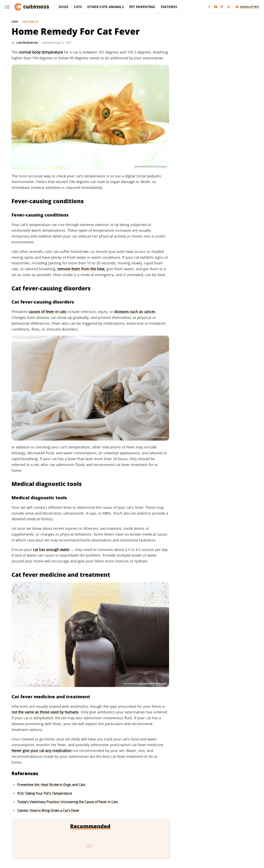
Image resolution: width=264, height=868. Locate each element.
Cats (78, 7)
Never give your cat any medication (42, 751)
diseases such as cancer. (135, 312)
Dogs (64, 7)
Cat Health (31, 22)
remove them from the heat (81, 269)
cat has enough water (51, 550)
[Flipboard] (222, 7)
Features (169, 7)
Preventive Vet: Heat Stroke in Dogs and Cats (51, 785)
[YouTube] (216, 7)
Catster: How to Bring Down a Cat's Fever (48, 810)
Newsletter (247, 7)
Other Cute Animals (105, 7)
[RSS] (229, 7)
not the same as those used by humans (45, 712)
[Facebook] (209, 7)
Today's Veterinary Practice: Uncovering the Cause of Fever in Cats (68, 802)
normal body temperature (41, 52)
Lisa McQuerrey (27, 42)
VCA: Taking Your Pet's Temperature (45, 793)
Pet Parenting (142, 7)
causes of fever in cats (47, 312)
